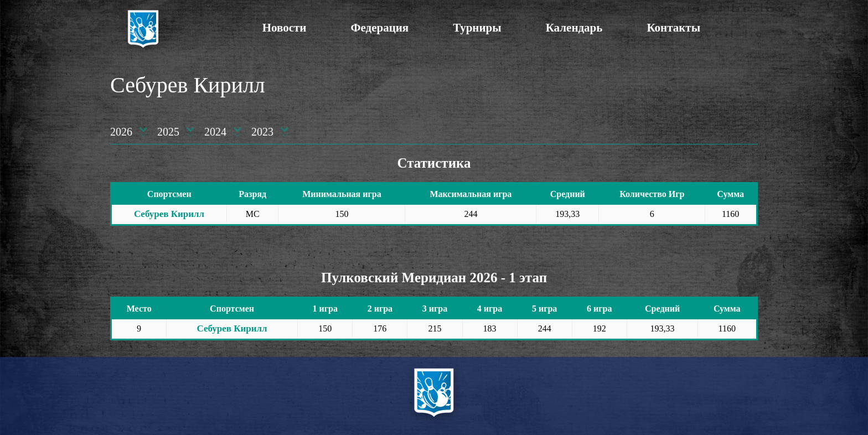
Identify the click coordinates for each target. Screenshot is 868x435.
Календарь (574, 28)
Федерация (379, 28)
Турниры (477, 28)
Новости (285, 28)
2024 (215, 132)
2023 (262, 132)
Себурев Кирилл (169, 214)
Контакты (673, 28)
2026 (121, 132)
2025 (168, 132)
